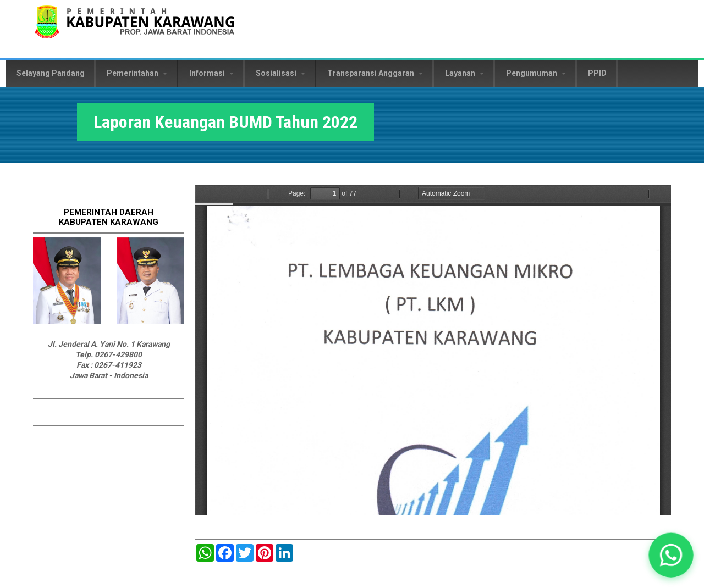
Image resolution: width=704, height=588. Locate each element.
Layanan (464, 73)
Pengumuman (536, 73)
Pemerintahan (137, 73)
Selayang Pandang (51, 73)
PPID (597, 73)
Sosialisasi (280, 73)
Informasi (211, 73)
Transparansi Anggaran (375, 73)
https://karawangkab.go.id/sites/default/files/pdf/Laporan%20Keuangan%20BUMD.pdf (433, 350)
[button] (671, 555)
